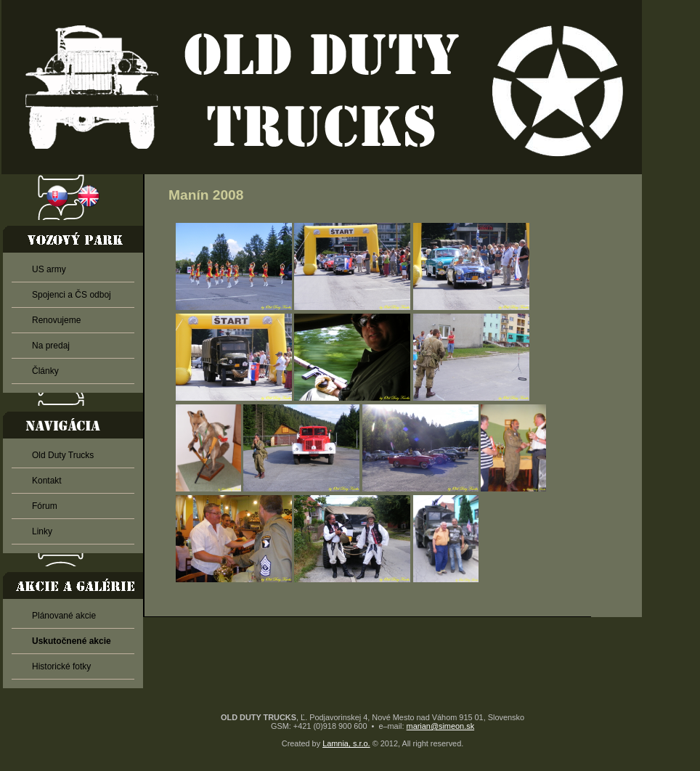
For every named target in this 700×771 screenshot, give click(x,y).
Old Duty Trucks (63, 455)
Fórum (45, 506)
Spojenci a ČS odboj (72, 295)
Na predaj (51, 346)
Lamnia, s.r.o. (346, 743)
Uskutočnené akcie (72, 641)
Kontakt (47, 481)
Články (45, 371)
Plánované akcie (64, 616)
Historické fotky (61, 666)
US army (49, 269)
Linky (42, 531)
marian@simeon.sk (441, 726)
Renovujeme (56, 320)
